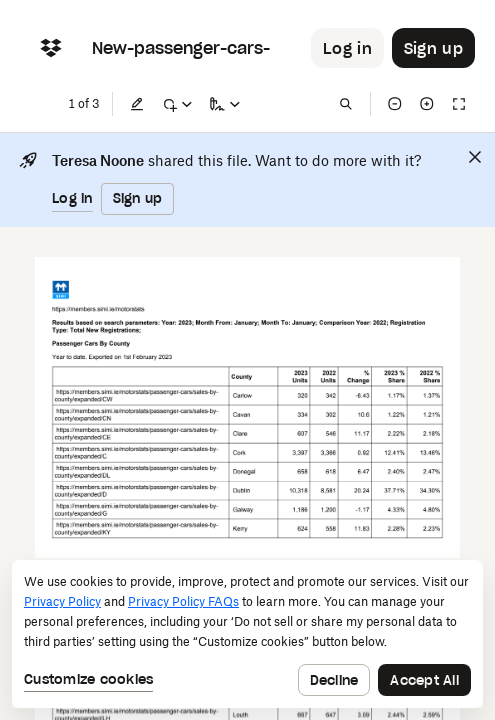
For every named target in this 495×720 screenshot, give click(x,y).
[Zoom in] (427, 104)
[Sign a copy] (225, 104)
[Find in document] (346, 104)
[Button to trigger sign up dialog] (433, 48)
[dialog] (247, 634)
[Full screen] (459, 104)
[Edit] (137, 104)
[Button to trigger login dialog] (347, 48)
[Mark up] (177, 104)
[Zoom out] (395, 104)
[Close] (475, 157)
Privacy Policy (62, 601)
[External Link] (99, 310)
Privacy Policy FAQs (183, 601)
